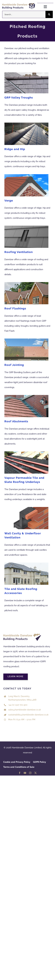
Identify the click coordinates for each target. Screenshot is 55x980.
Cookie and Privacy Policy (17, 762)
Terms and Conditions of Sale (19, 767)
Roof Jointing (14, 365)
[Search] (49, 14)
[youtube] (25, 773)
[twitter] (35, 773)
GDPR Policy (39, 762)
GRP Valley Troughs (19, 97)
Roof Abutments (16, 421)
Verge (9, 200)
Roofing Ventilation (19, 252)
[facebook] (20, 773)
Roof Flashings (15, 308)
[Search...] (24, 14)
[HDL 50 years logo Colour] (19, 4)
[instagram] (30, 773)
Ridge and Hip (15, 149)
